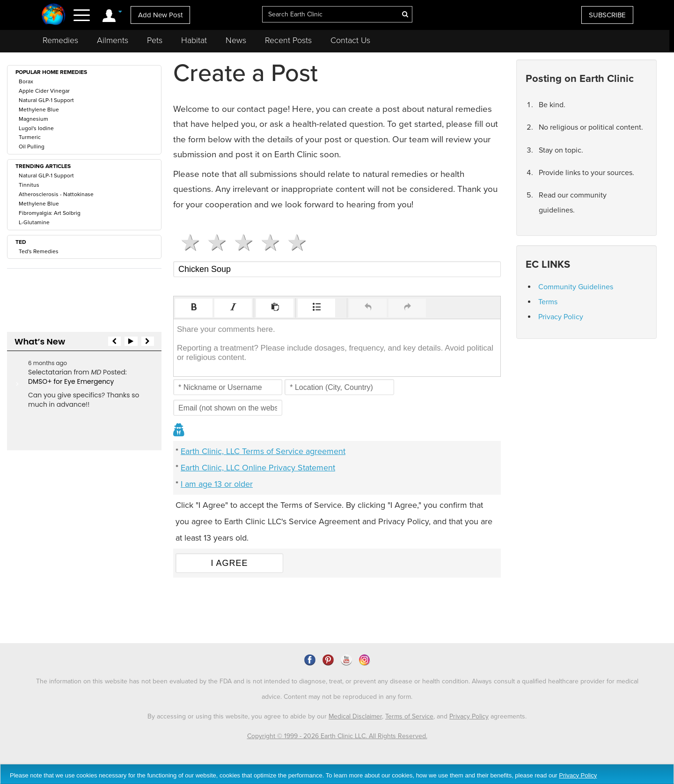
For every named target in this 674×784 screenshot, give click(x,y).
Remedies (60, 40)
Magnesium (33, 119)
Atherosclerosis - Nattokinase (56, 194)
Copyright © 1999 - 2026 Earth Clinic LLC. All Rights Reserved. (337, 736)
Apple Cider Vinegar (44, 91)
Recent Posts (288, 40)
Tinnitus (29, 185)
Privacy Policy (561, 317)
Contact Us (350, 40)
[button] (194, 308)
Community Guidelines (576, 287)
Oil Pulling (32, 147)
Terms (548, 302)
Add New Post (160, 15)
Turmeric (30, 137)
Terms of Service (409, 716)
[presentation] (194, 308)
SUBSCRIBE (607, 15)
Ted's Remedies (39, 251)
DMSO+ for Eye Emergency (71, 381)
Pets (155, 40)
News (236, 40)
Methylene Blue (39, 110)
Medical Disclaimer (355, 716)
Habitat (194, 40)
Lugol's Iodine (36, 128)
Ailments (113, 40)
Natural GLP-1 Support (46, 100)
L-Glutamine (34, 222)
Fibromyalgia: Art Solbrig (50, 213)
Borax (26, 81)
